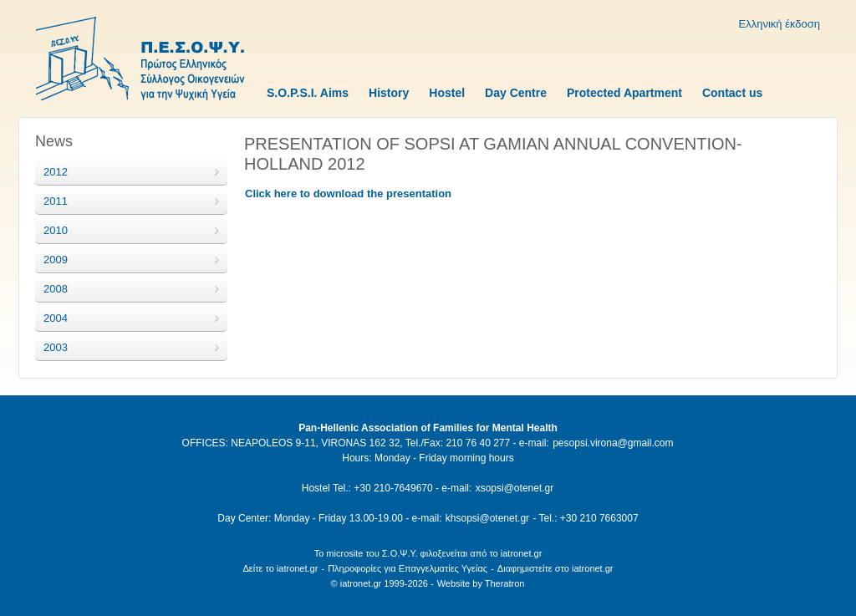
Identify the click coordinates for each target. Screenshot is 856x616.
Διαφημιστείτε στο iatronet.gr (555, 568)
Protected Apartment (624, 93)
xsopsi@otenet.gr (515, 488)
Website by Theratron (481, 583)
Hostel (447, 93)
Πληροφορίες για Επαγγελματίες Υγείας (408, 568)
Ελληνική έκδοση (780, 24)
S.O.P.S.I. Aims (308, 93)
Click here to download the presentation (348, 193)
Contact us (732, 93)
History (389, 93)
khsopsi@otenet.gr (487, 518)
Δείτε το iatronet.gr (280, 568)
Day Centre (516, 93)
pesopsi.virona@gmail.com (613, 443)
